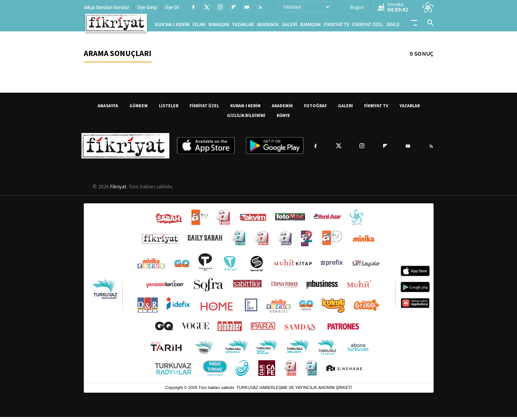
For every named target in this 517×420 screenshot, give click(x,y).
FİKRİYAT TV (336, 26)
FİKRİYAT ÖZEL (368, 26)
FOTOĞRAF (315, 109)
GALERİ (290, 26)
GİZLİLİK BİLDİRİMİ (246, 118)
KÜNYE (283, 118)
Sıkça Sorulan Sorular (107, 7)
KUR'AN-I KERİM (172, 26)
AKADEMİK (268, 26)
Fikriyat (118, 189)
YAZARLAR (243, 26)
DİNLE (393, 26)
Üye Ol (172, 7)
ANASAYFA (108, 109)
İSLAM (199, 26)
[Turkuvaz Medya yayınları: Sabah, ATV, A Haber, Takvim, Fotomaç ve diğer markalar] (259, 296)
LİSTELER (169, 109)
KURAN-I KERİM (245, 109)
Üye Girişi (147, 7)
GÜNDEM (139, 109)
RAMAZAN (219, 26)
